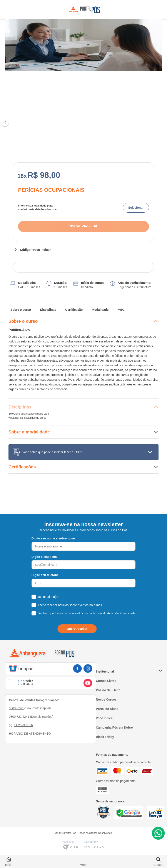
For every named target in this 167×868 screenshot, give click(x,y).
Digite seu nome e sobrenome (53, 538)
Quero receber (77, 629)
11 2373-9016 (21, 725)
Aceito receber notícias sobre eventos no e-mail (70, 605)
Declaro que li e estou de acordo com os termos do (87, 613)
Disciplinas (48, 310)
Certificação (74, 310)
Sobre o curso (21, 310)
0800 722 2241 (19, 717)
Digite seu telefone (45, 575)
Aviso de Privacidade (121, 613)
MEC (121, 310)
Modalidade (100, 310)
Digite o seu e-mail (45, 557)
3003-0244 (17, 708)
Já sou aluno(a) (48, 597)
